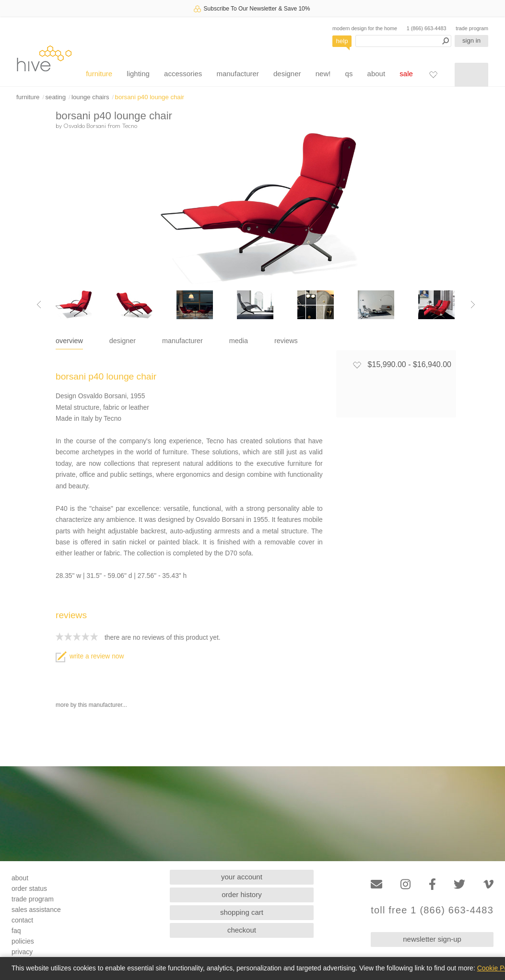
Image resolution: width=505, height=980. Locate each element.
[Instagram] (405, 884)
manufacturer (237, 74)
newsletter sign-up (432, 939)
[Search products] (403, 41)
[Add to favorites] (357, 365)
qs (349, 74)
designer (287, 74)
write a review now (90, 656)
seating (55, 97)
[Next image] (473, 305)
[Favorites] (433, 74)
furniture (99, 74)
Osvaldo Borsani (85, 126)
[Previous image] (39, 305)
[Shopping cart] (471, 75)
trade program (472, 28)
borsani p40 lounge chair (150, 97)
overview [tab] (69, 341)
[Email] (376, 884)
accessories (183, 74)
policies (23, 941)
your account (242, 877)
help (342, 41)
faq (16, 931)
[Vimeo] (488, 884)
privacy (22, 952)
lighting (138, 74)
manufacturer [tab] (182, 341)
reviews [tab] (286, 341)
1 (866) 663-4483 (427, 28)
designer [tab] (123, 341)
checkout (242, 930)
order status (29, 888)
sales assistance (36, 910)
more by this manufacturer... (91, 705)
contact (22, 920)
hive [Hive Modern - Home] (44, 58)
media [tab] (239, 341)
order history (241, 894)
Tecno (129, 126)
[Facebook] (432, 884)
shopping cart (242, 912)
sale (406, 74)
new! (323, 74)
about (376, 74)
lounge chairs (90, 97)
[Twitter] (459, 884)
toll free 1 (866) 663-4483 (432, 910)
